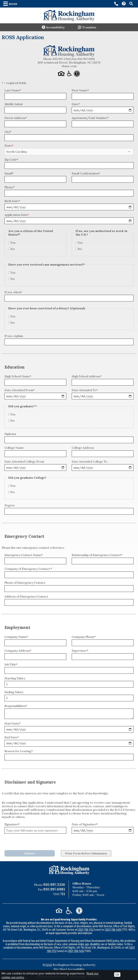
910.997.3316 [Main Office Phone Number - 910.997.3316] (54, 884)
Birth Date (12, 201)
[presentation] (32, 842)
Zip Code (11, 160)
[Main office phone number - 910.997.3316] (116, 4)
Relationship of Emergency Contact (97, 555)
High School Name (18, 376)
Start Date (12, 723)
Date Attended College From (24, 461)
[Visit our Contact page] (124, 4)
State (9, 146)
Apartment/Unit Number (90, 118)
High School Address (87, 376)
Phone (10, 187)
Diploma (10, 434)
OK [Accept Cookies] (117, 975)
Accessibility (76, 969)
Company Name (16, 637)
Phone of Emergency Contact (25, 583)
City (8, 132)
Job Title (11, 664)
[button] (11, 4)
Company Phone (84, 637)
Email (9, 173)
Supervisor (80, 651)
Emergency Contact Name (24, 555)
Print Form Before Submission (86, 853)
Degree (10, 505)
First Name (80, 90)
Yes (13, 243)
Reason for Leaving (19, 751)
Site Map (60, 969)
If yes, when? (13, 292)
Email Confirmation (86, 173)
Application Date (17, 215)
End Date (12, 737)
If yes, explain (14, 336)
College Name (14, 448)
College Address (83, 448)
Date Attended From (20, 390)
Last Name (13, 90)
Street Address (16, 118)
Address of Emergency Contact (26, 596)
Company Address (18, 651)
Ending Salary (14, 692)
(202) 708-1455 (113, 930)
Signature (12, 824)
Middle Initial (13, 104)
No (13, 249)
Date (76, 104)
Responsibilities (16, 706)
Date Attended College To (89, 461)
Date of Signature (85, 824)
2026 (49, 965)
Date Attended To (85, 390)
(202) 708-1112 (86, 930)
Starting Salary (15, 678)
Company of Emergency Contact (28, 569)
